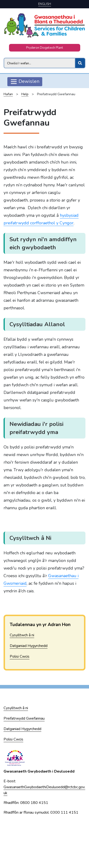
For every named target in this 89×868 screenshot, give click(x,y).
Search (3, 58)
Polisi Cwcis (20, 656)
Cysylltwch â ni (22, 635)
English (45, 4)
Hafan (8, 94)
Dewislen (25, 82)
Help (25, 94)
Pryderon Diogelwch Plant (44, 48)
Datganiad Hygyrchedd (29, 646)
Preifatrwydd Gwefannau (24, 718)
